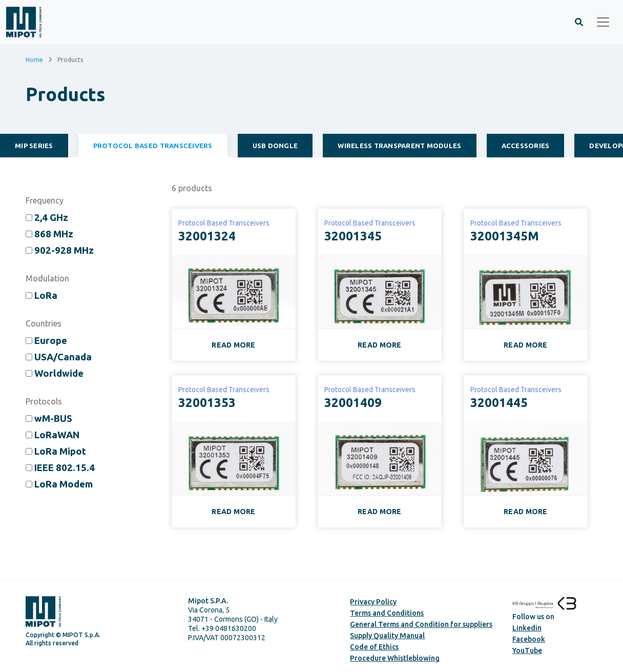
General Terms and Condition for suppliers (421, 624)
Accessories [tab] (526, 146)
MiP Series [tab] (34, 146)
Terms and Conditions (387, 613)
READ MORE (234, 345)
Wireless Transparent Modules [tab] (399, 146)
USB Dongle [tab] (275, 146)
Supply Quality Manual (387, 636)
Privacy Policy (373, 602)
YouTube (527, 650)
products (192, 188)
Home (34, 59)
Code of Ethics (374, 647)
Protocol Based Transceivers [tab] (153, 146)
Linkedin (527, 628)
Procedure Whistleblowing (395, 658)
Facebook (529, 639)
